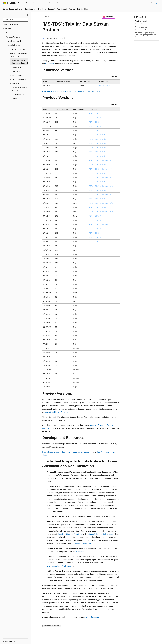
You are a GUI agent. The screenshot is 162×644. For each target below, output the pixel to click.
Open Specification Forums (56, 412)
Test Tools (66, 452)
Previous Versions (141, 24)
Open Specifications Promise (69, 534)
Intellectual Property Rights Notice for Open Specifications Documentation (145, 35)
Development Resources (143, 30)
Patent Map (80, 552)
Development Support (82, 452)
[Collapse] (28, 15)
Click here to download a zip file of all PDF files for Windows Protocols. (70, 91)
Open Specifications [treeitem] (12, 25)
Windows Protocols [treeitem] (15, 41)
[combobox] (15, 20)
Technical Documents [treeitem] (17, 49)
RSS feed (49, 64)
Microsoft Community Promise (100, 534)
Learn (45, 17)
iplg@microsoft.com (83, 544)
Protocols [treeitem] (10, 33)
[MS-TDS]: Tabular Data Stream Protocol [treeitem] (20, 62)
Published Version (142, 21)
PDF (101, 86)
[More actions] (118, 17)
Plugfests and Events (51, 452)
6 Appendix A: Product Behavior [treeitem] (19, 89)
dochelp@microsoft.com (94, 617)
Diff (104, 135)
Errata (105, 160)
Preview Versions (141, 27)
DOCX (108, 86)
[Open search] (151, 3)
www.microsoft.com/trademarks (59, 566)
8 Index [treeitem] (14, 99)
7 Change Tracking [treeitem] (18, 94)
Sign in (157, 3)
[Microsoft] (4, 3)
